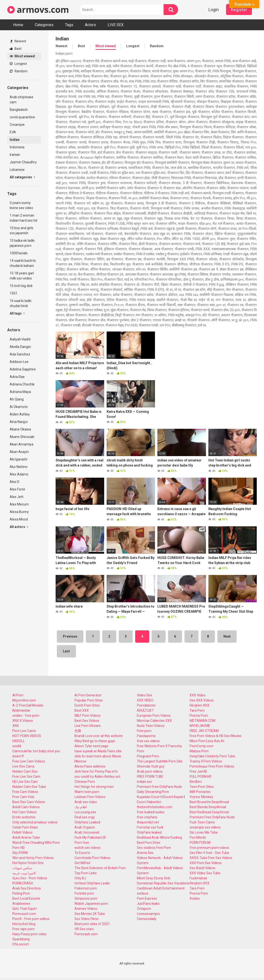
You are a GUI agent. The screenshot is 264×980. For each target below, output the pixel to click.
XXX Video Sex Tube (205, 873)
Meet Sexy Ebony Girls (154, 878)
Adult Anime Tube (26, 837)
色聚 (78, 731)
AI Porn (18, 695)
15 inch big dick (21, 286)
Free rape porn (23, 929)
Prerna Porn (199, 716)
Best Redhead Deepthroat (209, 812)
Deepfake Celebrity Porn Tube (212, 756)
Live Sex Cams (23, 766)
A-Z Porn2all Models (28, 705)
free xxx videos (148, 741)
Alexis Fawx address (90, 766)
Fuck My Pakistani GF (90, 837)
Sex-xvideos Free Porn (154, 848)
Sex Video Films (86, 919)
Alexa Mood (19, 519)
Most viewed (22, 56)
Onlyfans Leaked (87, 822)
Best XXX (82, 710)
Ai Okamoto (19, 407)
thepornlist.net (148, 822)
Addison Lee (19, 362)
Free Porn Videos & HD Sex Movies (216, 736)
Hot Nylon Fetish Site (28, 863)
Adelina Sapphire (23, 369)
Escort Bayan (173, 797)
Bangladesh (19, 110)
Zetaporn (144, 909)
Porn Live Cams (24, 731)
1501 (14, 293)
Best (16, 49)
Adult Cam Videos (26, 807)
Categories (44, 25)
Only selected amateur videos (35, 822)
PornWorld (198, 837)
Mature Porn (199, 751)
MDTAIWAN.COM (202, 721)
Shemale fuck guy (151, 766)
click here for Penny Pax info (96, 771)
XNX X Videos (23, 721)
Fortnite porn (84, 893)
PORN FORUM (200, 843)
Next (227, 636)
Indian (15, 140)
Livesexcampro (148, 914)
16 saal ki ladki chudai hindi (21, 303)
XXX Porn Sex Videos (206, 863)
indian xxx (144, 782)
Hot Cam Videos (25, 812)
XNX (16, 726)
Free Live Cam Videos (29, 761)
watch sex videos (88, 848)
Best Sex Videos (87, 721)
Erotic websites (24, 817)
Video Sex (144, 695)
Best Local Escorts (26, 898)
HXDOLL (18, 741)
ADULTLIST (145, 710)
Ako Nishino (19, 467)
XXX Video (198, 695)
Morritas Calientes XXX (154, 721)
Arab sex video (86, 802)
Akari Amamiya (22, 444)
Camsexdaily (147, 919)
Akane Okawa (20, 429)
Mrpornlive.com (24, 700)
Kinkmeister (21, 710)
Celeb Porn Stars (25, 827)
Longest (18, 64)
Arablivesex (21, 904)
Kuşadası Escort (149, 797)
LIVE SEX (116, 25)
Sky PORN (20, 853)
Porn (140, 751)
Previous (70, 636)
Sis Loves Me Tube (204, 832)
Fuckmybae (198, 878)
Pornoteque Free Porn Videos (212, 766)
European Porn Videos (154, 716)
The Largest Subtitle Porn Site (160, 761)
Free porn (144, 731)
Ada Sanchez (20, 354)
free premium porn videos (209, 848)
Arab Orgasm (85, 827)
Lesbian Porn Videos (90, 797)
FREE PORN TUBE (150, 776)
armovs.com (38, 10)
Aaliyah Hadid (20, 339)
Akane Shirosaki (22, 437)
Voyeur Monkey (201, 797)
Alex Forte (17, 489)
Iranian (15, 155)
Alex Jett (17, 497)
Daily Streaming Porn (153, 792)
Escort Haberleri (149, 802)
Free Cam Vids (23, 797)
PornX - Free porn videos (31, 919)
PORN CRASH (23, 883)
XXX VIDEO (145, 700)
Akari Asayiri (19, 452)
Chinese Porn (85, 782)
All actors (19, 527)
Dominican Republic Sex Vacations (163, 883)
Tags (69, 25)
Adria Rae (17, 377)
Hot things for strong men (94, 787)
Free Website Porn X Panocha (159, 746)
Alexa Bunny (19, 512)
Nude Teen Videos (151, 726)
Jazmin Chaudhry (23, 162)
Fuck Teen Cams (202, 822)
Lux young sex (85, 812)
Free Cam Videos (25, 792)
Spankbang (21, 939)
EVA (13, 132)
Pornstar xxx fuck (150, 827)
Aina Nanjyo (19, 422)
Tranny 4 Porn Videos (206, 761)
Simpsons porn (86, 898)
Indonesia (17, 147)
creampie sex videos (205, 827)
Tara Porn (197, 710)
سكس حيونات (22, 868)
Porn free (82, 843)
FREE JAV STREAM (204, 731)
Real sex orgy (85, 817)
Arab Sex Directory (27, 888)
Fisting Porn (21, 893)
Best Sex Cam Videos (29, 802)
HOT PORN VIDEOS (27, 736)
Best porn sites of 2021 (92, 924)
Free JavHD (198, 771)
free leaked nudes (151, 812)
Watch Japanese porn (91, 904)
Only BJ (80, 878)
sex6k (17, 746)
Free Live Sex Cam (26, 776)
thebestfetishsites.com (155, 807)
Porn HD (18, 848)
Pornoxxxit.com (24, 914)
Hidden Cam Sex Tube (29, 787)
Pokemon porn (86, 888)
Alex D (15, 482)
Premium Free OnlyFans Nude (159, 787)
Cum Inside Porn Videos (92, 858)
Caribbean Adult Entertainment (161, 888)
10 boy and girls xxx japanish (22, 230)
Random (19, 71)
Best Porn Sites (149, 843)
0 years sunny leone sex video (21, 205)
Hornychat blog (24, 924)
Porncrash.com (86, 934)
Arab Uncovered (87, 832)
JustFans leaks (148, 904)
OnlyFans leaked (149, 832)
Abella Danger (20, 347)
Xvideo (195, 898)
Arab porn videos (150, 771)
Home (18, 25)
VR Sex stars (84, 929)
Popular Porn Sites (89, 700)
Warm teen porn (87, 792)
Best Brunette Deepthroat (209, 802)
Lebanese (17, 170)
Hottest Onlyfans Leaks (92, 883)
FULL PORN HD (201, 776)
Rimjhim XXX (199, 705)
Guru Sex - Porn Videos (30, 878)
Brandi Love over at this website (99, 736)
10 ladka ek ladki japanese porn (22, 243)
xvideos (143, 893)
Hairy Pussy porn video (29, 934)
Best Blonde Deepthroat (208, 807)
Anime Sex (145, 853)
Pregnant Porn (148, 756)
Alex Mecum (19, 504)
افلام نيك (81, 807)
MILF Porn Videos (88, 716)
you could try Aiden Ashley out (97, 776)
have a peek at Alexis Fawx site (98, 751)
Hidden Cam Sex (25, 771)
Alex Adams (19, 474)
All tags (17, 313)
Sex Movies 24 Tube (90, 914)
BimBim (196, 782)
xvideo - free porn (26, 716)
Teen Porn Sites (202, 787)
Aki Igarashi (18, 459)
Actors (90, 25)
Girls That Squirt (25, 909)
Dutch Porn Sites (87, 705)
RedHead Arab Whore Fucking (159, 837)
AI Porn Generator (88, 695)
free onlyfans (147, 817)
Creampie (17, 125)
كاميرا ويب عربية (24, 873)
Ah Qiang (17, 399)
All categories (22, 177)
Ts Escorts (82, 853)
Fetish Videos (22, 832)
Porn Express (147, 898)
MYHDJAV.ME (200, 726)
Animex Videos (86, 909)
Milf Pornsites (200, 792)
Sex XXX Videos (202, 700)
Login (214, 10)
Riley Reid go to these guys (95, 741)
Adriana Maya (20, 392)
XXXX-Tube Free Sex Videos (211, 858)
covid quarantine (22, 117)
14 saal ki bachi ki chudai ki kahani (23, 263)
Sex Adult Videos (202, 868)
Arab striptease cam (22, 100)
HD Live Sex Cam (25, 782)
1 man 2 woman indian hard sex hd (23, 218)
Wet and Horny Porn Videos (33, 858)
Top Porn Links (86, 873)
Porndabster (146, 705)
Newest (18, 41)
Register (239, 10)
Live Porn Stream (88, 726)
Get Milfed (82, 863)
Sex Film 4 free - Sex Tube (209, 853)
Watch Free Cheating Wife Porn (36, 843)
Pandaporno (146, 736)
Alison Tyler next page (91, 746)
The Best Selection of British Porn (100, 868)
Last (66, 651)
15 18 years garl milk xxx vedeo (22, 276)
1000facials (19, 253)
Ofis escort (21, 944)
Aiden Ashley (20, 414)
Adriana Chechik (22, 384)
